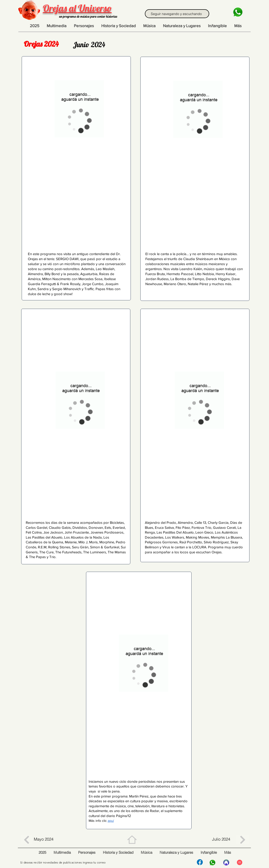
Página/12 (124, 816)
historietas (176, 806)
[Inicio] (226, 862)
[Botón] (26, 840)
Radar (155, 811)
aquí (111, 821)
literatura (158, 806)
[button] (238, 26)
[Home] (132, 840)
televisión (142, 806)
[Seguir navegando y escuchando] (177, 14)
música (120, 806)
